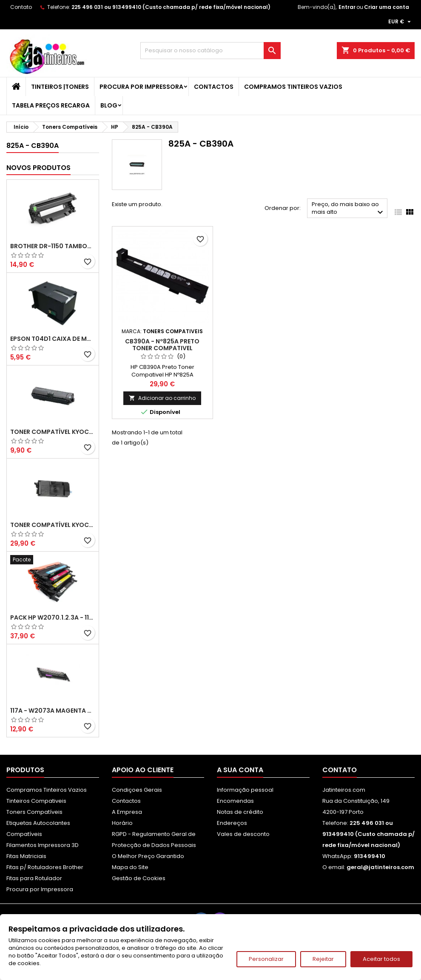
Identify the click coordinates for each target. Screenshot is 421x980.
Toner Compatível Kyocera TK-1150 (53, 432)
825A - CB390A (33, 146)
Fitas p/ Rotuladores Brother (45, 867)
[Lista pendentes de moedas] (401, 22)
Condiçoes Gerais (137, 790)
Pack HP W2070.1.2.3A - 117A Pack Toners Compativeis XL (53, 617)
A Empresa (127, 812)
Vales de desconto (243, 834)
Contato (21, 7)
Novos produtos (38, 168)
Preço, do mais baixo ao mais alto (348, 209)
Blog (109, 105)
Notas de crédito (240, 812)
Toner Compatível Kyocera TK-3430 (53, 525)
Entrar (347, 7)
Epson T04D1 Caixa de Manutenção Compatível (53, 339)
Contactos (214, 87)
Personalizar (266, 959)
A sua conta (240, 770)
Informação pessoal (245, 790)
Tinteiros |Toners (60, 87)
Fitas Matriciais (26, 856)
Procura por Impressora (141, 87)
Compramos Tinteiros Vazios (293, 87)
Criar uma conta (387, 7)
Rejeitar (323, 959)
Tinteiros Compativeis (36, 801)
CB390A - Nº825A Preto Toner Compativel (162, 345)
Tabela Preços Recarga (51, 105)
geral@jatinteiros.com (380, 867)
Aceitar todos (381, 959)
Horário (122, 823)
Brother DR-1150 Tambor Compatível (53, 246)
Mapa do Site (130, 867)
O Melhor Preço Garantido (148, 856)
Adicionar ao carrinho (162, 398)
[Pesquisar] (210, 51)
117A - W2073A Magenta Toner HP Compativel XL (53, 711)
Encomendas (235, 801)
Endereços (232, 823)
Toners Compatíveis (34, 812)
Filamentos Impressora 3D (43, 845)
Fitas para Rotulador (34, 878)
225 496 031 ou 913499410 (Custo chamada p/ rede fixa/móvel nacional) (171, 7)
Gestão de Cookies (139, 878)
